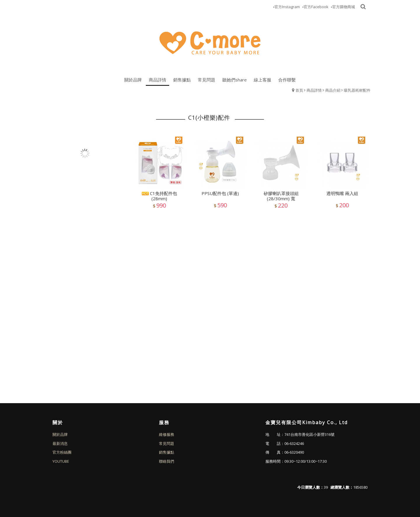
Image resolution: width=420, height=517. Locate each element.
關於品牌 (60, 434)
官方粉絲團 (62, 452)
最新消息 (60, 443)
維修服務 (167, 434)
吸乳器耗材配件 (357, 90)
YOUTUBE (61, 461)
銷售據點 (167, 452)
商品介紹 (333, 90)
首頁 (299, 90)
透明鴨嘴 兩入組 (342, 193)
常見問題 (167, 443)
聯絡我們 (167, 461)
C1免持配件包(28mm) (159, 196)
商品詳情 (314, 90)
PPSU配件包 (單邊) (220, 193)
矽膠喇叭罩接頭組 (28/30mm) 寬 (281, 196)
